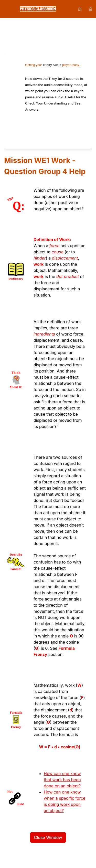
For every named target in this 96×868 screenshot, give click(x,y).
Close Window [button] (48, 837)
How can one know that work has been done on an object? (62, 780)
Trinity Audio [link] (52, 65)
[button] (80, 9)
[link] (38, 9)
